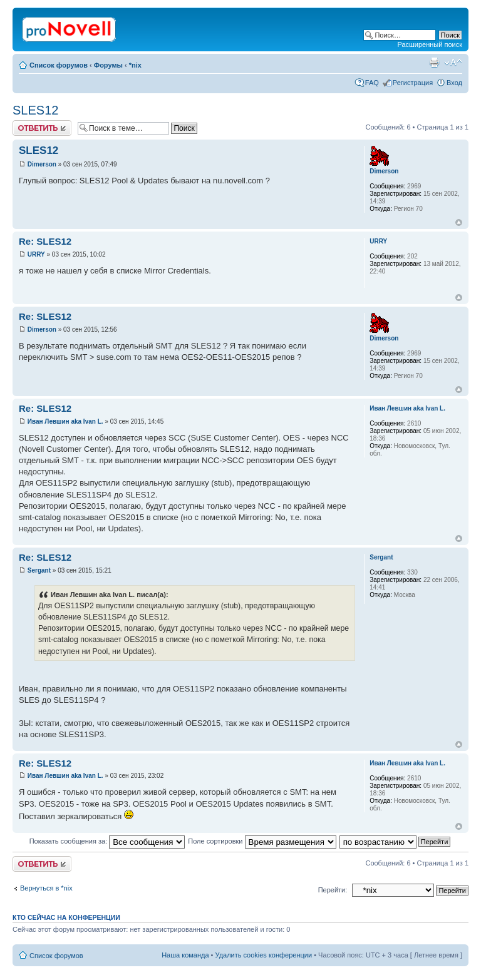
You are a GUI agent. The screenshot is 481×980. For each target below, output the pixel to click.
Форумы (108, 65)
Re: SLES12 (45, 241)
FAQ (372, 83)
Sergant (39, 570)
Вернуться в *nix (46, 888)
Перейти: (333, 890)
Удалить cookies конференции (264, 955)
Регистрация (413, 83)
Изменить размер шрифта (453, 63)
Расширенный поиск (430, 44)
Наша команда (185, 955)
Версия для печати (434, 63)
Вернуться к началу (459, 222)
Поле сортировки (262, 841)
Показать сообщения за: (107, 841)
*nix (135, 65)
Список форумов (59, 65)
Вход (454, 83)
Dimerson (42, 164)
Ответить (42, 128)
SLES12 (35, 110)
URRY (36, 254)
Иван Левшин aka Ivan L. (65, 421)
